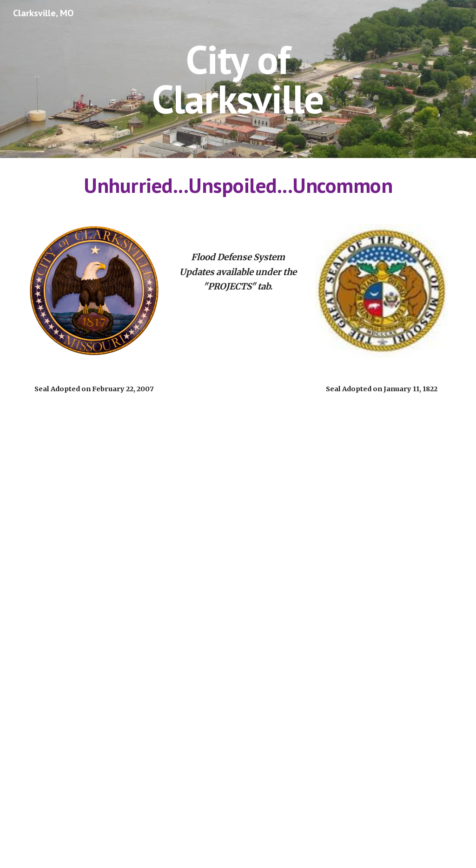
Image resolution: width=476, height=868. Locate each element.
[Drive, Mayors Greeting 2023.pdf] (238, 639)
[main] (238, 79)
